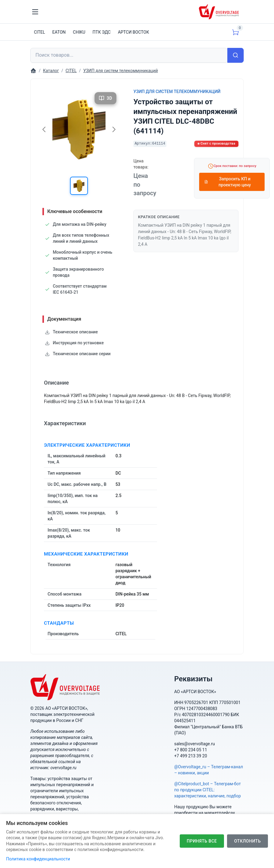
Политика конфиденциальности (38, 859)
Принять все (201, 841)
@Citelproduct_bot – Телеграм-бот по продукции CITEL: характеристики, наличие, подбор (208, 790)
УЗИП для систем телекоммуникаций (177, 92)
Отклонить (247, 841)
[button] (79, 186)
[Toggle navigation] (35, 12)
